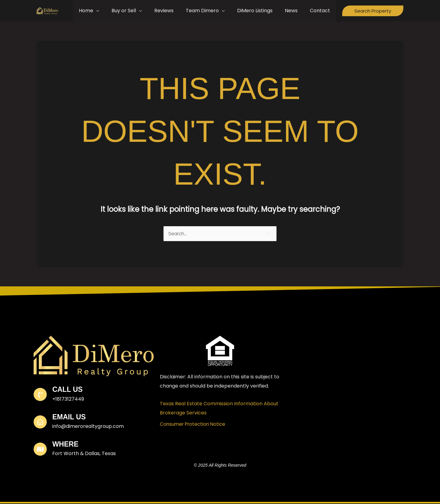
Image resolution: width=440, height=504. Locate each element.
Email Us (70, 418)
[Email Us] (40, 423)
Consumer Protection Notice (194, 425)
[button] (373, 11)
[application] (112, 11)
